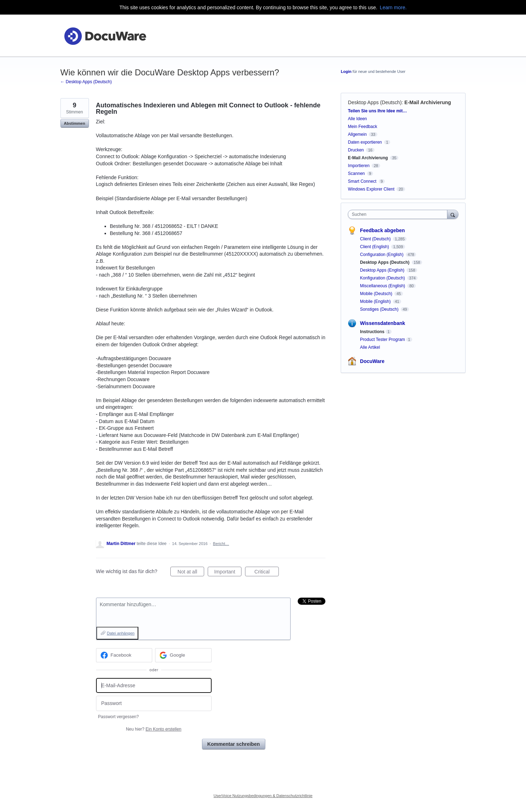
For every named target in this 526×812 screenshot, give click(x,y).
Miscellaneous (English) (383, 286)
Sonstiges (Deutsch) (380, 309)
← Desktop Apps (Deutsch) (86, 82)
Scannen (356, 173)
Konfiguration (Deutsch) (383, 278)
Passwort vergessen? (119, 717)
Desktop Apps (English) (383, 270)
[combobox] (399, 214)
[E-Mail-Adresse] (154, 686)
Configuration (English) (382, 255)
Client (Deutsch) (376, 239)
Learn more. (393, 7)
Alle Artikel (370, 347)
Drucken (356, 150)
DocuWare (372, 361)
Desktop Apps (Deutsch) (375, 102)
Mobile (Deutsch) (377, 294)
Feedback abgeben (382, 230)
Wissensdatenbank (382, 323)
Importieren (359, 166)
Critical (267, 573)
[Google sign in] (183, 655)
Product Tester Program (382, 340)
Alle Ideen (357, 119)
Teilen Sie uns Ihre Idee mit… (377, 111)
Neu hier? (154, 729)
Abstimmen (75, 123)
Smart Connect (362, 181)
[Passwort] (154, 703)
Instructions (372, 332)
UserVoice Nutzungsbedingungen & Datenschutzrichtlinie (263, 796)
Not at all (191, 573)
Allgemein (357, 134)
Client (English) (375, 247)
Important (228, 573)
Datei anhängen (121, 633)
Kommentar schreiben (234, 744)
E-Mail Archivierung (428, 102)
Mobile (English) (376, 301)
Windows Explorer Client (371, 189)
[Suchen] (453, 214)
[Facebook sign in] (124, 655)
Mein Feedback (362, 127)
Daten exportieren (365, 142)
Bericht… (221, 544)
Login (346, 71)
